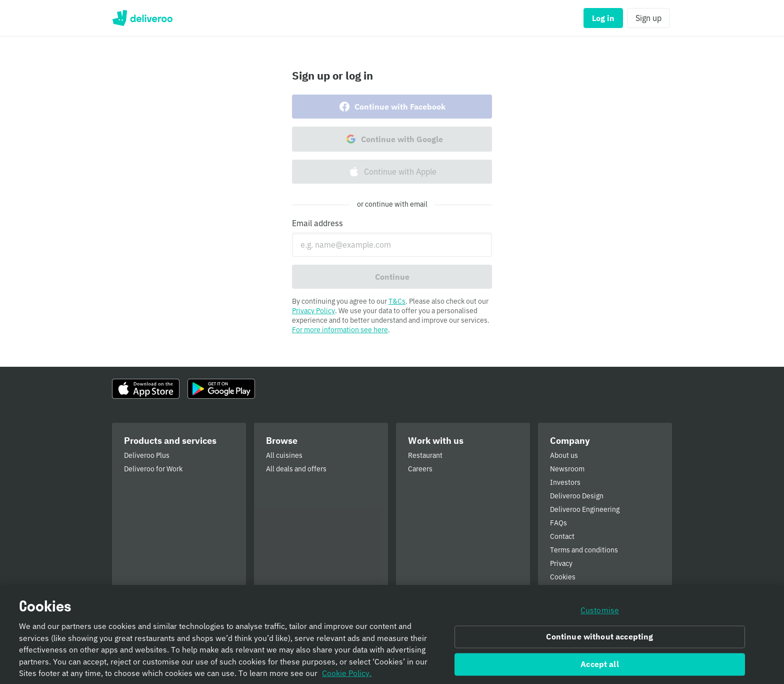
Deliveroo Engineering (585, 509)
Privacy (561, 563)
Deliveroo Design (577, 496)
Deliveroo (142, 18)
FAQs (558, 523)
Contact (562, 536)
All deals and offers (296, 469)
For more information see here (340, 330)
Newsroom (567, 469)
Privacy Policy (313, 311)
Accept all (600, 668)
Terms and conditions (584, 550)
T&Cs (397, 301)
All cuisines (284, 455)
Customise (600, 614)
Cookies (563, 577)
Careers (420, 469)
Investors (565, 482)
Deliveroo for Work (153, 469)
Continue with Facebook (392, 107)
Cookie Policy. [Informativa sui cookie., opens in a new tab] (347, 677)
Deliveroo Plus (147, 455)
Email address (317, 223)
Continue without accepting (599, 640)
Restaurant (425, 455)
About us (564, 455)
